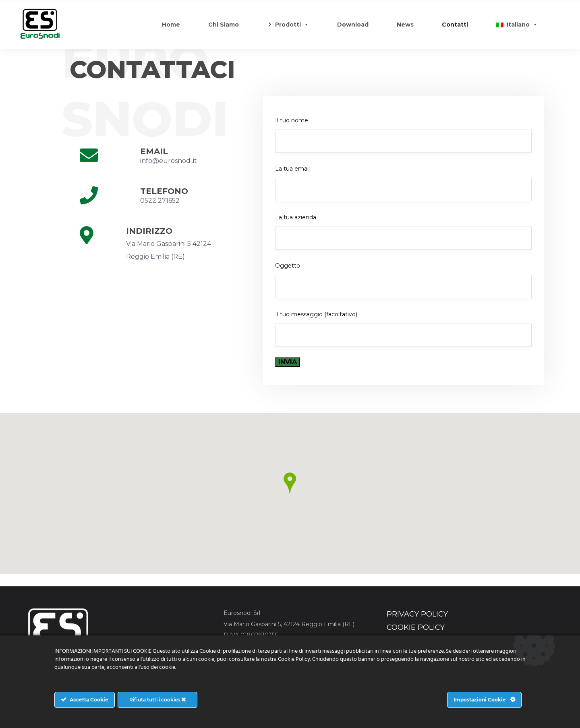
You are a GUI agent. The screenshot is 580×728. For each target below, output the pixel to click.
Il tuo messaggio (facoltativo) (404, 329)
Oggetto (404, 280)
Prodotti (292, 25)
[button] (290, 483)
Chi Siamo (224, 25)
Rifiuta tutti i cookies (157, 700)
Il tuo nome (404, 135)
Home (171, 25)
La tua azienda (404, 232)
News (405, 25)
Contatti (455, 25)
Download (353, 25)
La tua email (404, 183)
